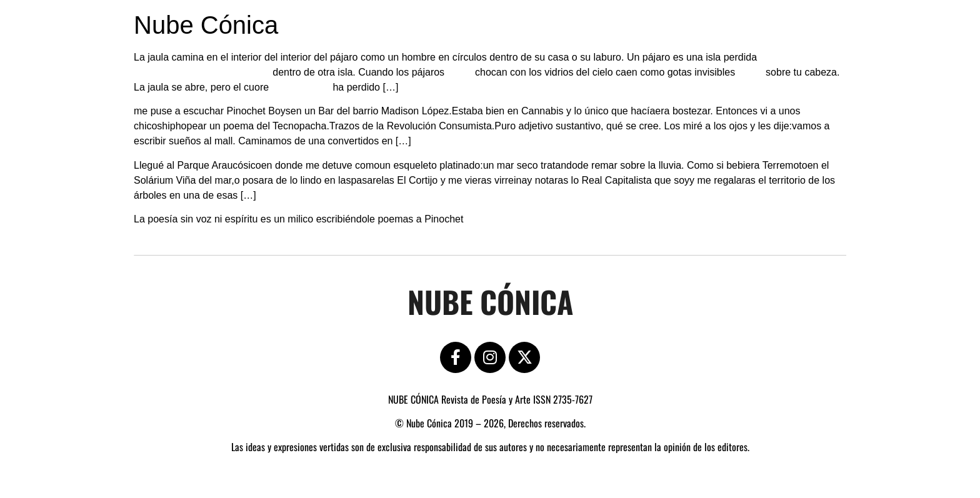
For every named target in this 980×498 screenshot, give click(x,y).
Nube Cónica (206, 25)
